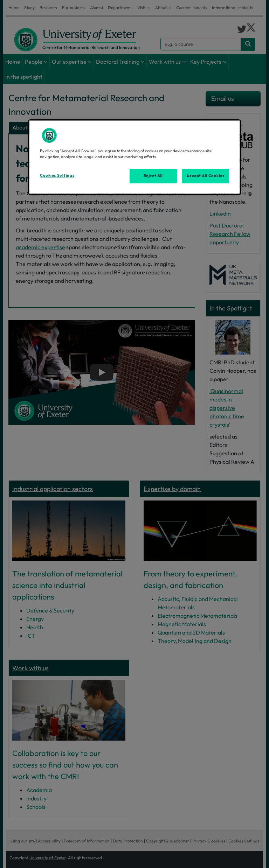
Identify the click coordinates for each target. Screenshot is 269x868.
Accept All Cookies (205, 176)
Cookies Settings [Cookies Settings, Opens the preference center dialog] (57, 175)
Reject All (153, 176)
